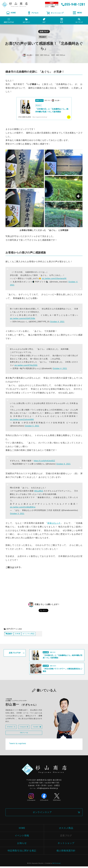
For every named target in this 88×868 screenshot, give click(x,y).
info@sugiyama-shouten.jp (47, 789)
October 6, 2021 (63, 464)
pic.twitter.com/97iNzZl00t (26, 366)
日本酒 (18, 634)
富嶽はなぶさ (54, 523)
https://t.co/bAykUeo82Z (44, 461)
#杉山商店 (39, 491)
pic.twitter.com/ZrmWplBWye (23, 507)
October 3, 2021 (17, 514)
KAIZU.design (57, 865)
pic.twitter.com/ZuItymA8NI (22, 420)
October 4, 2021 (57, 322)
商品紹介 (9, 634)
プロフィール (24, 734)
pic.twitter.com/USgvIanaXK (54, 279)
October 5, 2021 (32, 426)
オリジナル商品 (30, 634)
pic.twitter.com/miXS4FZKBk (23, 319)
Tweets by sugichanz (18, 745)
